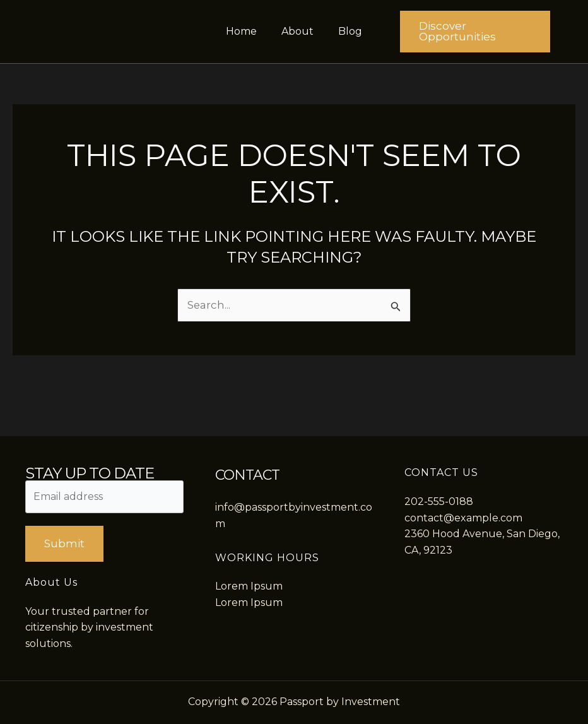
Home (246, 31)
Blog (346, 31)
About (297, 31)
